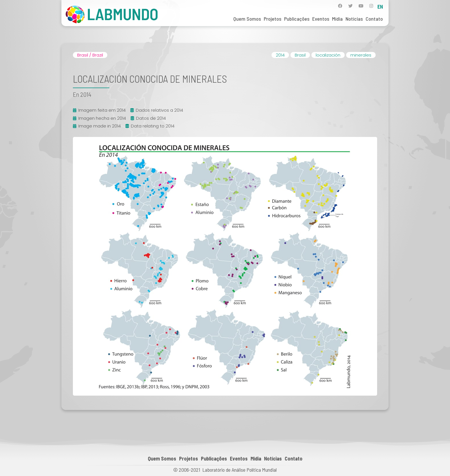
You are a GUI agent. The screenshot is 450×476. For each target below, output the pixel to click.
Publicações (297, 19)
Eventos (321, 19)
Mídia (337, 19)
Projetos (272, 19)
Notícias (354, 19)
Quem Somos (247, 19)
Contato (374, 19)
